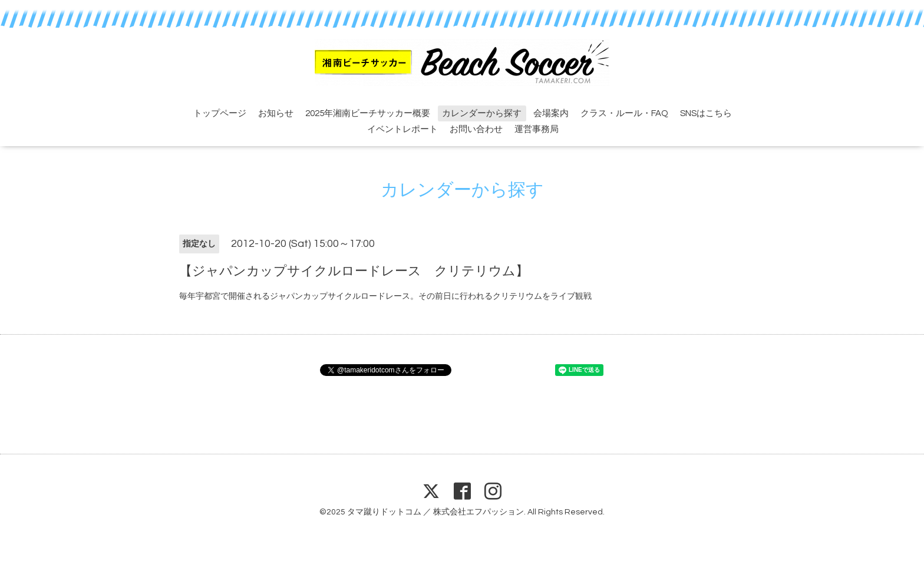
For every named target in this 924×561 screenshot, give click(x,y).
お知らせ (276, 113)
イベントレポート (402, 129)
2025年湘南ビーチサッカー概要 (368, 113)
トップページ (220, 113)
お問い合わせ (476, 129)
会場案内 (551, 113)
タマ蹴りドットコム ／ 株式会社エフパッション (435, 512)
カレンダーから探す (482, 113)
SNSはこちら (706, 113)
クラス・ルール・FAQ (624, 113)
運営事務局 (537, 129)
